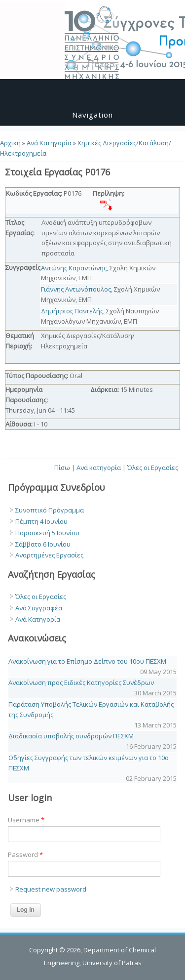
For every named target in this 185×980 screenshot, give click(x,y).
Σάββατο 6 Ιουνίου (43, 544)
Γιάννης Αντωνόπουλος (76, 289)
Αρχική (10, 143)
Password (25, 854)
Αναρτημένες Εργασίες (49, 555)
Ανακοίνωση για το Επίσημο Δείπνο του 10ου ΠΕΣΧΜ (87, 661)
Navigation (92, 115)
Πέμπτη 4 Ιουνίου (41, 521)
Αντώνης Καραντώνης (74, 268)
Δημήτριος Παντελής (72, 311)
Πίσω (62, 468)
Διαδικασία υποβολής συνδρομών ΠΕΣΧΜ (71, 736)
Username (26, 820)
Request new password (51, 889)
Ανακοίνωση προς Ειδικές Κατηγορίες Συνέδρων (81, 682)
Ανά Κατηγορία (49, 143)
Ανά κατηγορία (99, 468)
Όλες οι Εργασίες (153, 468)
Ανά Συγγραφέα (39, 608)
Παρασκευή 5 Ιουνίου (47, 533)
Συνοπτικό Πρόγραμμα (50, 510)
